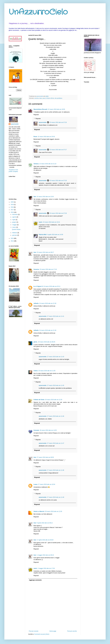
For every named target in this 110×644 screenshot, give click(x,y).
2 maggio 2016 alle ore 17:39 (46, 568)
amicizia (37, 98)
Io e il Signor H (38, 286)
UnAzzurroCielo (38, 12)
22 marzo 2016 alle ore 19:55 (56, 109)
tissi (35, 252)
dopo (41, 98)
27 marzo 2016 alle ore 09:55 (45, 457)
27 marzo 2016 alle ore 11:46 (56, 416)
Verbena (36, 164)
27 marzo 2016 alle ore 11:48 (56, 470)
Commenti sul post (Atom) (42, 634)
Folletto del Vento (39, 400)
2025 (12, 202)
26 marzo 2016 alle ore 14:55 (48, 430)
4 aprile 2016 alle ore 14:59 (55, 235)
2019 (12, 205)
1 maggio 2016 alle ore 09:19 (45, 555)
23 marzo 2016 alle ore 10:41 (51, 222)
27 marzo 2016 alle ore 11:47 (56, 443)
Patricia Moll (43, 235)
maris (41, 222)
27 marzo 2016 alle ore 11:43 (56, 357)
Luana (35, 484)
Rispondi (36, 115)
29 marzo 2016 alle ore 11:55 (53, 511)
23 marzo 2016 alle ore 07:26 (58, 122)
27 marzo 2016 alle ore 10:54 (47, 484)
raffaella (36, 303)
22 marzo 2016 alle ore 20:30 (46, 137)
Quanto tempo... (17, 229)
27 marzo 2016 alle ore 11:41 (56, 316)
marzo (14, 227)
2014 (12, 241)
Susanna (36, 269)
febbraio (15, 233)
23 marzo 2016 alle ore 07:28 (58, 181)
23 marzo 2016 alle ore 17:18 (48, 269)
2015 (12, 238)
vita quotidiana (58, 98)
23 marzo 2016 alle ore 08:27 (45, 252)
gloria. (36, 342)
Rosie (35, 137)
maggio (15, 225)
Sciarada (36, 430)
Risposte (38, 119)
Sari (35, 197)
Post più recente (34, 631)
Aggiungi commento (35, 580)
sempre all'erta (50, 98)
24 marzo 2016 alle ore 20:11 (52, 286)
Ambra (36, 371)
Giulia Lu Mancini (39, 511)
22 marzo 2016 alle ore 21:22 (48, 164)
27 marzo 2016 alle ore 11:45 (56, 385)
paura (44, 98)
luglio (14, 220)
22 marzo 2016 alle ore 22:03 (45, 197)
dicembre (15, 214)
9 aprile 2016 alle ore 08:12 (45, 523)
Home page (53, 631)
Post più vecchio (72, 631)
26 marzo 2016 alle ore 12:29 (54, 400)
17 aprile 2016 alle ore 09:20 (45, 540)
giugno (14, 222)
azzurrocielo (43, 122)
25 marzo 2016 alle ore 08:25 (47, 342)
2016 (12, 212)
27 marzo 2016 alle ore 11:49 (56, 497)
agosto (14, 217)
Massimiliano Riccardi (40, 109)
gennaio (15, 235)
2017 (12, 210)
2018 (12, 207)
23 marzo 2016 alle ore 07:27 (58, 150)
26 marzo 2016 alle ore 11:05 (47, 371)
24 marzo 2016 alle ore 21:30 (48, 303)
